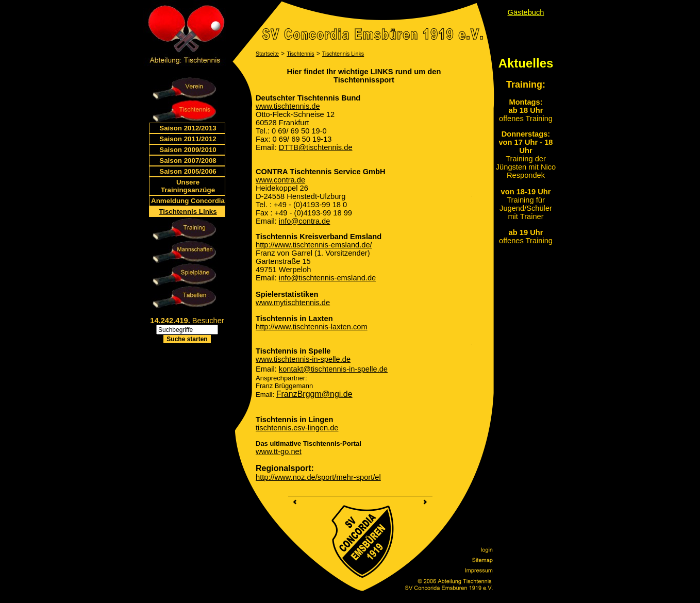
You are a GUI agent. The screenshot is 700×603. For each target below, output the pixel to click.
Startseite (267, 54)
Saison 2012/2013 (188, 128)
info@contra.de (305, 221)
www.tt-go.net (279, 451)
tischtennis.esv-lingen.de (297, 428)
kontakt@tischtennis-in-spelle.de (333, 369)
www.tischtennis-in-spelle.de (303, 359)
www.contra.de (280, 180)
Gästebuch (526, 12)
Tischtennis (301, 54)
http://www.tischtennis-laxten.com (312, 327)
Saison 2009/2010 (188, 150)
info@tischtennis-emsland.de (327, 278)
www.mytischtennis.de (293, 303)
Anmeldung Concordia (188, 201)
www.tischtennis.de (288, 106)
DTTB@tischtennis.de (316, 147)
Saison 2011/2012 (188, 139)
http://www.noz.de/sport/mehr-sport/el (318, 477)
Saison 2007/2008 (188, 161)
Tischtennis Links (188, 212)
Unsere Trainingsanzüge (188, 186)
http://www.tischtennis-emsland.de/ (314, 245)
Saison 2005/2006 (188, 171)
